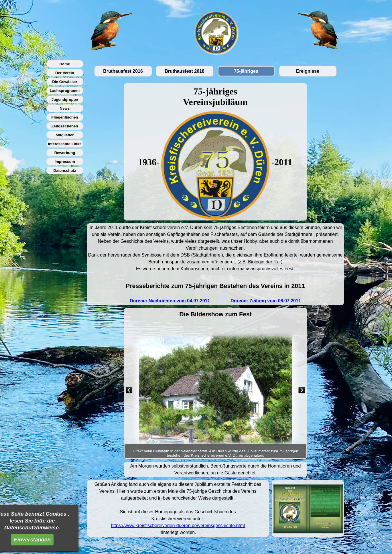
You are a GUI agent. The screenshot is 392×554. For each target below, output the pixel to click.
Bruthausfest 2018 (185, 71)
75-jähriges (246, 71)
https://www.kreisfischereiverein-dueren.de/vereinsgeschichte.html (178, 526)
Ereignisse (308, 71)
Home (65, 64)
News (65, 108)
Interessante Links (65, 144)
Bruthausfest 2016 (123, 71)
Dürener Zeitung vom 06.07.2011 (266, 301)
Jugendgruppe (65, 99)
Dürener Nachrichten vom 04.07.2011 (170, 301)
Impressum (65, 162)
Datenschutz (65, 170)
